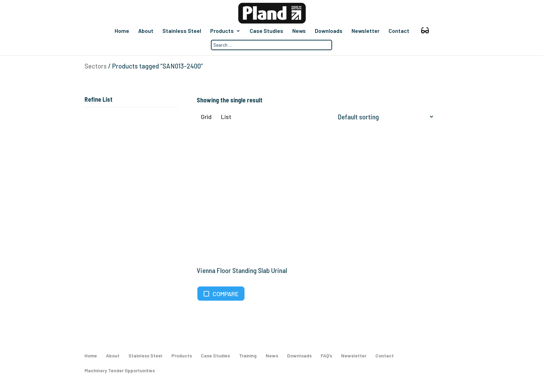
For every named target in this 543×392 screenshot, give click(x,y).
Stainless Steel (181, 31)
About (145, 31)
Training (248, 358)
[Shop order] (384, 117)
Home (122, 31)
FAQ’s (326, 358)
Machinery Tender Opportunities (120, 373)
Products (222, 31)
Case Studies (266, 31)
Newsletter (365, 31)
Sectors (96, 66)
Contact (399, 31)
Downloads (328, 31)
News (299, 31)
